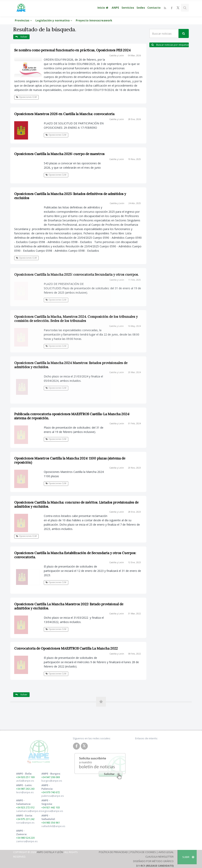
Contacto (154, 8)
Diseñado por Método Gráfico (153, 861)
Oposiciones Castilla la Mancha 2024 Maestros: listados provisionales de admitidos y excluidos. (71, 365)
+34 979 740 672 (51, 792)
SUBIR (188, 857)
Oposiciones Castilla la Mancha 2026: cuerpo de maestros (59, 154)
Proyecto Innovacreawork (94, 20)
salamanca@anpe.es (29, 811)
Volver (21, 37)
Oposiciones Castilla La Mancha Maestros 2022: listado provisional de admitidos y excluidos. (69, 606)
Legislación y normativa (54, 20)
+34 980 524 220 (25, 838)
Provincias (24, 20)
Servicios (128, 8)
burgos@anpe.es (52, 781)
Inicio (103, 8)
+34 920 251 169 (25, 777)
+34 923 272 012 (25, 807)
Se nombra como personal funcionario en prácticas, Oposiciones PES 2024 (72, 50)
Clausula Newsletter (159, 857)
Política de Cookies (143, 852)
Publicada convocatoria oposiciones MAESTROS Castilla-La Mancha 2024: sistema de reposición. (72, 416)
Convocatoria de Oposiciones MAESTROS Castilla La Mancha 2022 (66, 648)
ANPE (115, 8)
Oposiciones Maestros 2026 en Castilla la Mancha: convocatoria (64, 114)
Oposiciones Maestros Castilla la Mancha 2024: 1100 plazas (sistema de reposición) (70, 460)
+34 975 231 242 (25, 819)
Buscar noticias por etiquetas (170, 45)
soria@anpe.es (25, 823)
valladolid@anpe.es (53, 826)
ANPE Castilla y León (50, 852)
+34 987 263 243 (25, 789)
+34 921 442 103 (51, 807)
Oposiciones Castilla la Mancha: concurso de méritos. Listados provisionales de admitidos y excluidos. (76, 504)
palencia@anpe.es (53, 796)
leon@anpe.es (25, 792)
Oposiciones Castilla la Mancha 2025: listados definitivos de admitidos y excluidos (70, 196)
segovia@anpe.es (52, 811)
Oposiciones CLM (26, 97)
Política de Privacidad (113, 852)
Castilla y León (117, 55)
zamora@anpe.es (27, 841)
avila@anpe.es (25, 781)
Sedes (141, 8)
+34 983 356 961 (51, 823)
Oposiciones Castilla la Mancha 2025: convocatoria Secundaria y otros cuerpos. (76, 275)
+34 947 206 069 (51, 777)
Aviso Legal (166, 852)
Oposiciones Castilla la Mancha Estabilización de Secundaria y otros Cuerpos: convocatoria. (75, 555)
